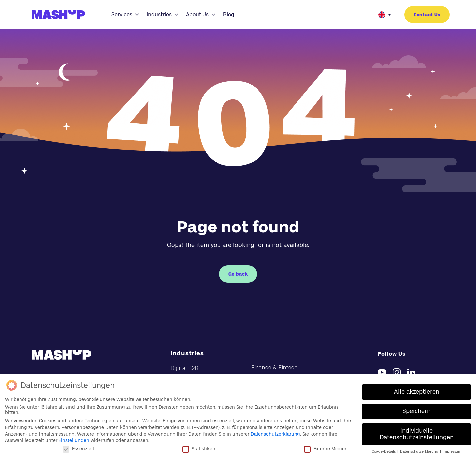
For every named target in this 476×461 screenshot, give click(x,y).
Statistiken (199, 448)
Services (125, 14)
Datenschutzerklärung (275, 434)
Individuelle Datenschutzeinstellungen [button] (417, 434)
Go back (238, 274)
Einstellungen (74, 440)
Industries (162, 14)
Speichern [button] (416, 411)
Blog (229, 14)
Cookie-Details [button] (384, 451)
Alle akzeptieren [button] (417, 392)
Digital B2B (185, 368)
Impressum (452, 451)
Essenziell (78, 448)
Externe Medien (326, 448)
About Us (201, 14)
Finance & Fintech (274, 368)
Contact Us (427, 15)
